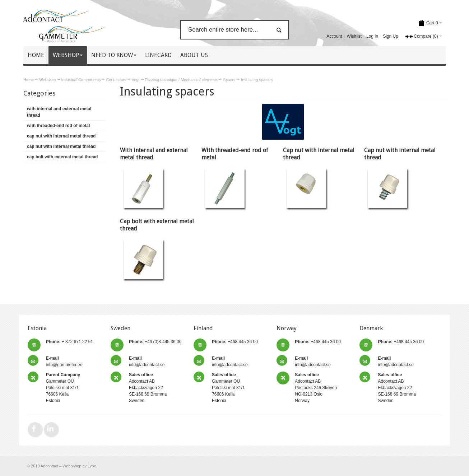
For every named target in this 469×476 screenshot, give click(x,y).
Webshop (47, 80)
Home (29, 80)
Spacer (229, 80)
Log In (372, 36)
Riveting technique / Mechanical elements (182, 80)
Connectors (116, 80)
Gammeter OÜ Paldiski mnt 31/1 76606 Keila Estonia (63, 388)
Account (334, 36)
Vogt (136, 80)
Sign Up (391, 36)
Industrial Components (81, 80)
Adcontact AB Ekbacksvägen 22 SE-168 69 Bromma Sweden (148, 388)
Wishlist (354, 36)
